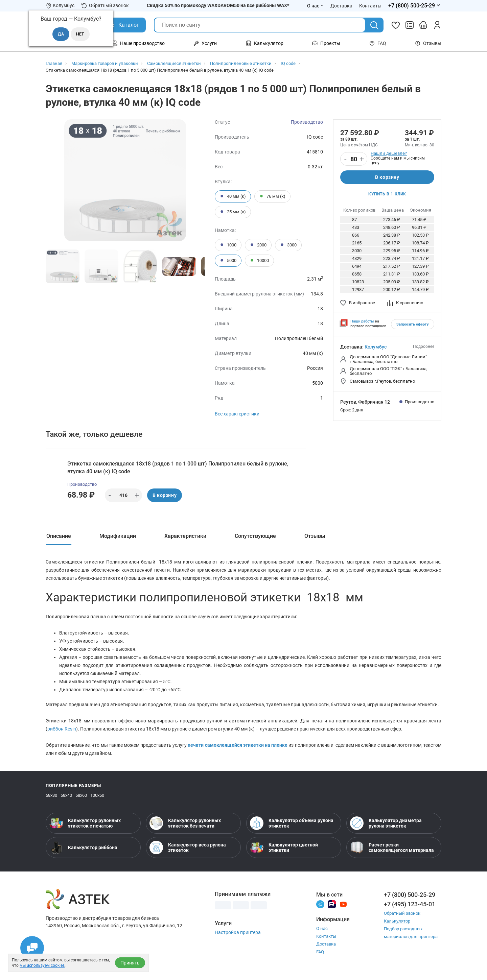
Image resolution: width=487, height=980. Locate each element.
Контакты (326, 936)
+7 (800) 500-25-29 (410, 895)
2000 (258, 245)
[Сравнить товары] (410, 25)
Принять (130, 963)
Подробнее (424, 346)
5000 (228, 261)
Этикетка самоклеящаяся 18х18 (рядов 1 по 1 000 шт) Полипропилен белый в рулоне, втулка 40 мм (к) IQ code (178, 468)
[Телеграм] (320, 904)
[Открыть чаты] (32, 948)
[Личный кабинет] (437, 25)
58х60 (81, 795)
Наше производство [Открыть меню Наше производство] (138, 43)
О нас (322, 928)
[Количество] (354, 159)
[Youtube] (343, 904)
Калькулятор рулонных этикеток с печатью (85, 823)
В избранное (358, 303)
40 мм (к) (233, 196)
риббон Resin (62, 729)
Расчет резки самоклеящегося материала (392, 847)
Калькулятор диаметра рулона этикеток (386, 823)
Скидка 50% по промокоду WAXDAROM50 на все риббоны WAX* (218, 5)
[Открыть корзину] (423, 25)
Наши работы (362, 321)
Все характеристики (237, 414)
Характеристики (185, 536)
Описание (59, 536)
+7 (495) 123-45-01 (410, 904)
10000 (259, 261)
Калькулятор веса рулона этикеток (188, 847)
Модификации (118, 536)
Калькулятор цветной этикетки (284, 847)
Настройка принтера (238, 932)
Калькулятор (397, 921)
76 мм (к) (272, 196)
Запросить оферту (413, 324)
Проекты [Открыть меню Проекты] (326, 43)
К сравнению (405, 303)
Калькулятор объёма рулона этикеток (292, 823)
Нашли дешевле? (389, 153)
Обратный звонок (105, 6)
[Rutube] (332, 904)
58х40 (66, 795)
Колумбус (376, 347)
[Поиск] (374, 25)
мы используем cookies (42, 965)
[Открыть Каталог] (124, 25)
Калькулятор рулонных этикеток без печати (185, 823)
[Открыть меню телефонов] (415, 6)
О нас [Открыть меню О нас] (315, 6)
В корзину (387, 177)
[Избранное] (396, 25)
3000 (288, 245)
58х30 (51, 795)
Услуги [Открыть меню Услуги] (205, 43)
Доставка (326, 944)
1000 (228, 245)
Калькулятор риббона (83, 847)
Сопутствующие (255, 536)
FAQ (378, 43)
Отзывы (428, 43)
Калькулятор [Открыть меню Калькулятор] (265, 43)
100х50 (97, 795)
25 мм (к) (233, 212)
